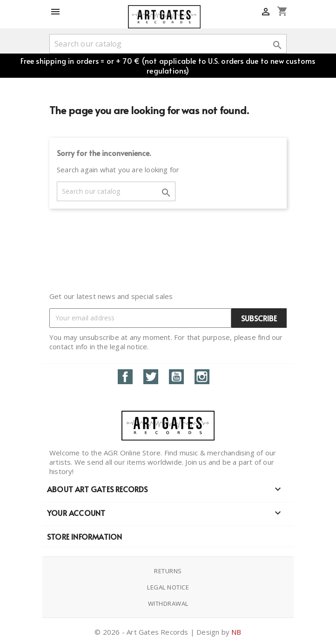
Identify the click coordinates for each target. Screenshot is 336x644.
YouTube (176, 377)
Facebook (125, 377)
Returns (168, 571)
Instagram (202, 377)
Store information (84, 536)
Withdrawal (168, 603)
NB (236, 632)
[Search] (168, 44)
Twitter (151, 377)
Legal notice (168, 587)
